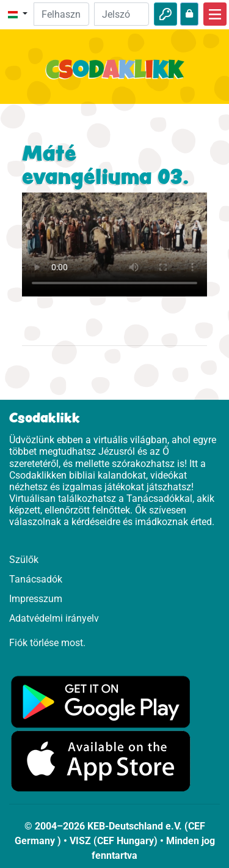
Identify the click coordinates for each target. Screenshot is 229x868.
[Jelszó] (122, 14)
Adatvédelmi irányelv (54, 618)
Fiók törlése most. (47, 643)
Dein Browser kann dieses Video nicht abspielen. (114, 245)
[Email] (61, 14)
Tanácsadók (36, 579)
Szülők (24, 560)
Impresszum (36, 599)
